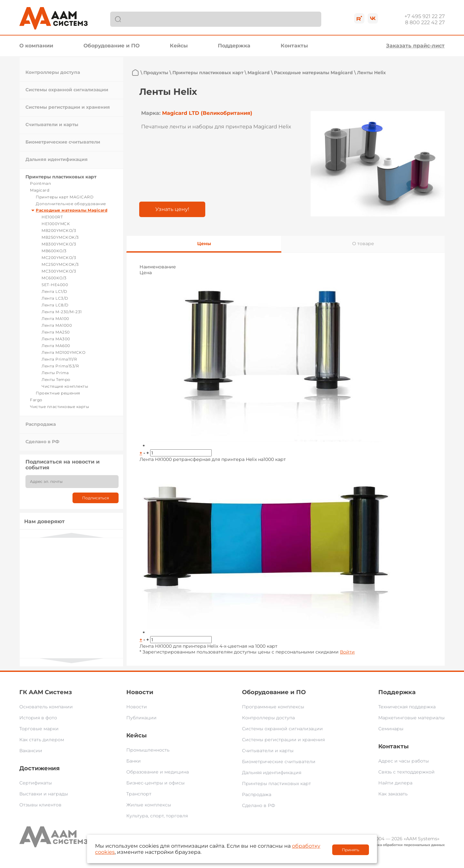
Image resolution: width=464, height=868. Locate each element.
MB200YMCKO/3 (59, 230)
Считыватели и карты (52, 125)
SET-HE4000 (55, 285)
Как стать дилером (42, 740)
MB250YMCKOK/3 (60, 237)
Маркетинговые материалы (411, 718)
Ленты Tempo (56, 379)
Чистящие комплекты (65, 386)
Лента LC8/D (55, 305)
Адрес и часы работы (404, 761)
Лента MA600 (56, 346)
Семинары (391, 729)
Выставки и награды (44, 794)
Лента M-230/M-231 (62, 312)
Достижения (39, 768)
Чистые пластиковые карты (59, 407)
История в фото (38, 718)
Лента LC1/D (54, 291)
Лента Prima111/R (59, 359)
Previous (72, 535)
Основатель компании (46, 707)
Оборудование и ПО (111, 46)
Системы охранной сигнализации (67, 90)
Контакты (294, 46)
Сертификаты (36, 783)
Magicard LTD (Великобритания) (207, 113)
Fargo (36, 400)
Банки (134, 761)
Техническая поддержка (407, 707)
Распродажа (41, 424)
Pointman (40, 183)
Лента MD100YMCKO (63, 352)
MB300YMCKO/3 (59, 244)
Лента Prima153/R (60, 366)
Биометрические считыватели (63, 142)
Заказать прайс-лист (415, 46)
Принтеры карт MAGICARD (65, 197)
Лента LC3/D (55, 298)
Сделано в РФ (42, 442)
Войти (347, 652)
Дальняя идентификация (57, 159)
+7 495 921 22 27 (425, 16)
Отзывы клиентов (40, 805)
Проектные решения (58, 393)
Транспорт (139, 794)
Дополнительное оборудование (71, 204)
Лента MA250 (56, 332)
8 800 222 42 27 (425, 22)
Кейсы (179, 46)
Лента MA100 (55, 319)
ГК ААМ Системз (46, 692)
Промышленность (148, 750)
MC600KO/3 (54, 278)
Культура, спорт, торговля (157, 816)
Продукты (156, 73)
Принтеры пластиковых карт (61, 177)
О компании (36, 46)
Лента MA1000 (57, 325)
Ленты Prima (55, 373)
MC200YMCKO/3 (59, 258)
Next (72, 661)
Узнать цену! (172, 209)
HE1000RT (52, 217)
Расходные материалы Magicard (72, 210)
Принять (351, 850)
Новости (140, 692)
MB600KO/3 (54, 251)
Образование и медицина (158, 772)
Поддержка (234, 46)
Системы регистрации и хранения (68, 107)
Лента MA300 (56, 339)
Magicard (40, 190)
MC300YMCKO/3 (59, 271)
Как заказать (393, 794)
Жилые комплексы (149, 805)
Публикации (141, 718)
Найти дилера (395, 783)
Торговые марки (39, 729)
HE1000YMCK (56, 224)
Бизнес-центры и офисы (155, 783)
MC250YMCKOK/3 (60, 264)
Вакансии (31, 751)
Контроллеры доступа (53, 72)
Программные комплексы (273, 707)
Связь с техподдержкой (406, 772)
